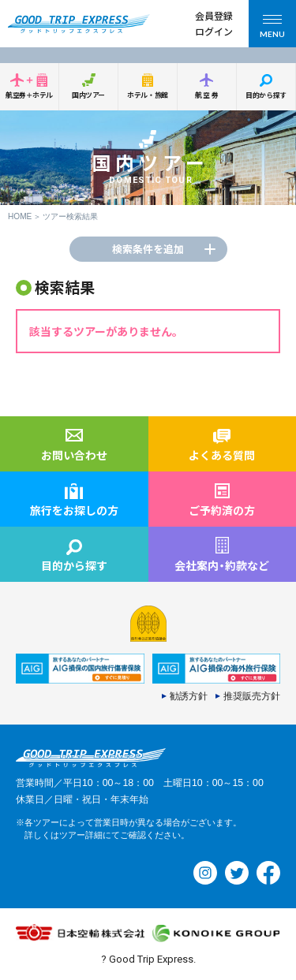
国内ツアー (88, 95)
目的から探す (266, 95)
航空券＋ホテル (29, 95)
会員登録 (214, 15)
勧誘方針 (189, 696)
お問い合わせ (74, 455)
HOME (20, 216)
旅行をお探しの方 (74, 510)
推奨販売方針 (252, 696)
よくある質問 (222, 455)
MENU (272, 29)
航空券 (208, 95)
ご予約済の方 (222, 510)
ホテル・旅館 (147, 95)
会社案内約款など (222, 565)
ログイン (214, 31)
